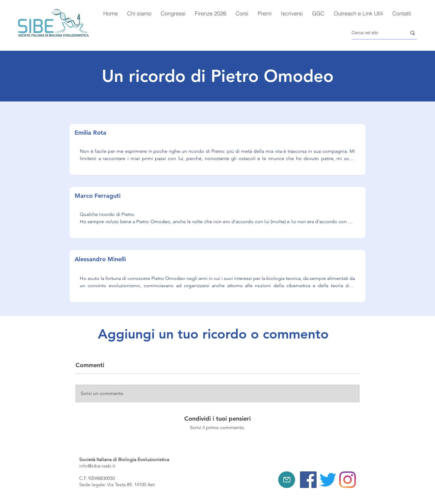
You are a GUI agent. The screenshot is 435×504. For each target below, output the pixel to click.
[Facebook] (308, 480)
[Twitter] (328, 480)
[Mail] (287, 480)
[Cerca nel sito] (375, 33)
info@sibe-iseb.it (97, 466)
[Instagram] (348, 480)
